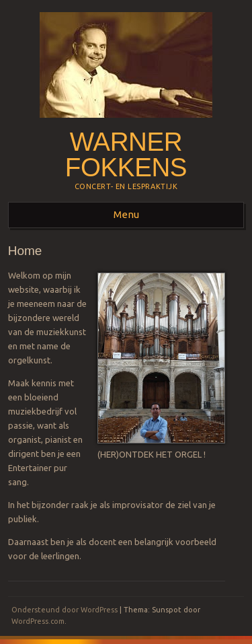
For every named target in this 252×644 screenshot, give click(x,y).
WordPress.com (38, 621)
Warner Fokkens (126, 155)
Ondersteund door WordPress (65, 610)
